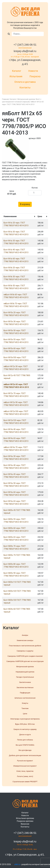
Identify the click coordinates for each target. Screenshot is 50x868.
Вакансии (25, 824)
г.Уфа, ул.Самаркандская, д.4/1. (25, 855)
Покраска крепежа (25, 821)
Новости (33, 71)
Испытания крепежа (25, 818)
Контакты (25, 87)
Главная (5, 99)
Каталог (17, 71)
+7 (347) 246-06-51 (25, 45)
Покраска (35, 76)
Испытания (16, 76)
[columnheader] (19, 217)
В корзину (25, 204)
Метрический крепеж (26, 99)
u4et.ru (17, 864)
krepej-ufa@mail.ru (25, 51)
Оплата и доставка (25, 82)
